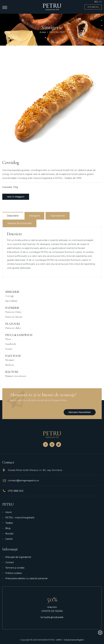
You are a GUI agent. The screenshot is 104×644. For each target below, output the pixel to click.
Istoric (9, 512)
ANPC (59, 640)
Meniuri (10, 360)
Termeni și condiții (15, 568)
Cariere (9, 539)
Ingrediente (58, 216)
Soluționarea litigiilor (74, 640)
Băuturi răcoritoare (16, 376)
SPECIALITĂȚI (57, 32)
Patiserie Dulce (14, 312)
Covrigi (9, 296)
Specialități (11, 301)
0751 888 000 (16, 491)
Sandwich (11, 344)
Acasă (43, 32)
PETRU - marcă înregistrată (20, 518)
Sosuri (9, 349)
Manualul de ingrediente (18, 557)
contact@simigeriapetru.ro (23, 480)
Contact (10, 562)
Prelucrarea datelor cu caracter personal (26, 578)
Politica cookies (14, 573)
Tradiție (9, 523)
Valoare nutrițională (19, 223)
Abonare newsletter (80, 412)
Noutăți (9, 534)
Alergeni (34, 216)
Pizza (8, 339)
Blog (8, 528)
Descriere (13, 216)
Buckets (10, 365)
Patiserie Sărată (14, 317)
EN (100, 2)
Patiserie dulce (13, 328)
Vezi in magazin (16, 197)
